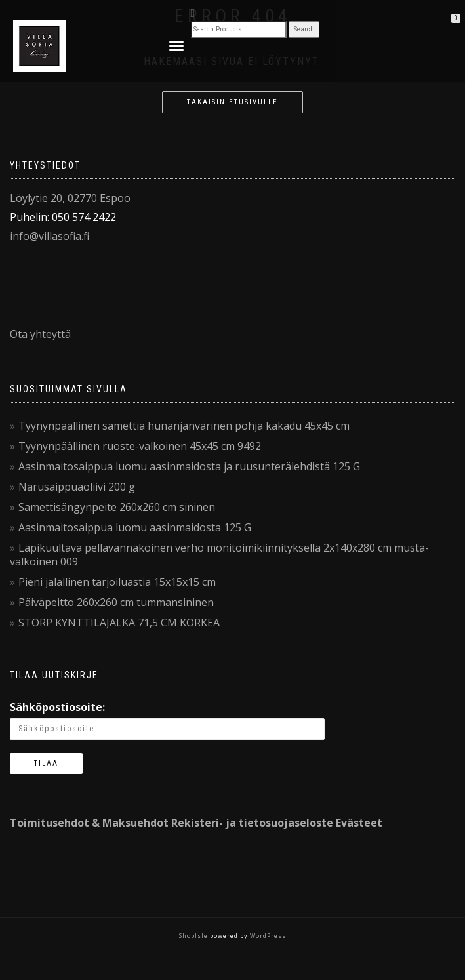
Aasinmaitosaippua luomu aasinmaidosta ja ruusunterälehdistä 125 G (189, 466)
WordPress (267, 936)
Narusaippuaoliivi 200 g (77, 487)
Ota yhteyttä (40, 334)
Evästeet (359, 823)
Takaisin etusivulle (232, 102)
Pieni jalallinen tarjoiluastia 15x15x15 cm (117, 582)
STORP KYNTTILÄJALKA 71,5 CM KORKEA (119, 623)
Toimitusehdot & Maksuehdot (89, 823)
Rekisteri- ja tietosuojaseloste (252, 823)
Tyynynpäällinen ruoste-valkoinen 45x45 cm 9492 (140, 446)
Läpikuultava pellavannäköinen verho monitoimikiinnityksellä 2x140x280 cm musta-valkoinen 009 (219, 555)
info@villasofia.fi (50, 236)
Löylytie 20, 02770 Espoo (70, 198)
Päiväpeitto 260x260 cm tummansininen (116, 602)
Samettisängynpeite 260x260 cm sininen (117, 507)
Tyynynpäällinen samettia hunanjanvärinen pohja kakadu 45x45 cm (184, 426)
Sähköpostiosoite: (57, 707)
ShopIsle (194, 936)
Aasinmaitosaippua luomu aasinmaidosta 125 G (135, 527)
